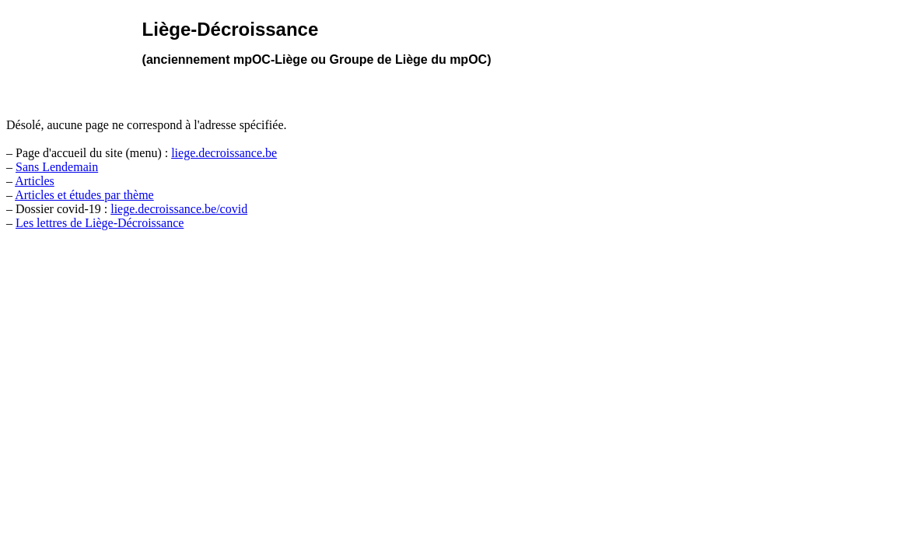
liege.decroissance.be (224, 153)
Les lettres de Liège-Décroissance (100, 223)
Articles (35, 181)
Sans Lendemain (57, 167)
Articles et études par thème (84, 195)
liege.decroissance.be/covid (179, 209)
